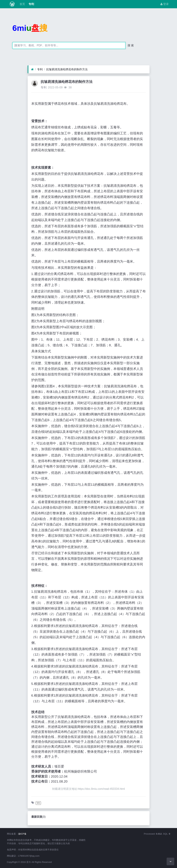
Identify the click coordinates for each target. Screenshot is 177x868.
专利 (31, 4)
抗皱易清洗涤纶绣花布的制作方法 (67, 69)
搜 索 (131, 45)
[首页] (32, 69)
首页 (22, 4)
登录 (165, 4)
